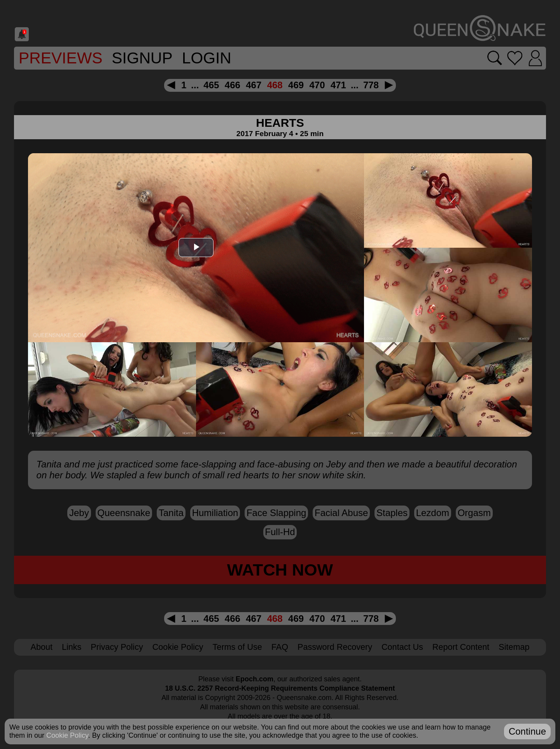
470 (317, 85)
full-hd (280, 532)
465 (211, 85)
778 (371, 85)
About (42, 647)
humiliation (215, 513)
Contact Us (402, 647)
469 (296, 85)
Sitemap (514, 647)
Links (72, 647)
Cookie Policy (178, 647)
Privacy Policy (117, 647)
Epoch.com (255, 679)
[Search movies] (495, 58)
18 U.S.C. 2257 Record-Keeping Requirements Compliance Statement (280, 688)
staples (392, 513)
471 (338, 85)
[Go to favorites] (514, 58)
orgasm (474, 513)
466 (233, 85)
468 (275, 85)
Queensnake (124, 513)
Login (207, 58)
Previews (60, 58)
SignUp (142, 58)
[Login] (535, 58)
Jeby (79, 513)
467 (254, 85)
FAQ (280, 647)
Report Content (461, 647)
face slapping (276, 513)
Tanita (171, 513)
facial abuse (341, 513)
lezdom (433, 513)
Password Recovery (335, 647)
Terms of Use (237, 647)
